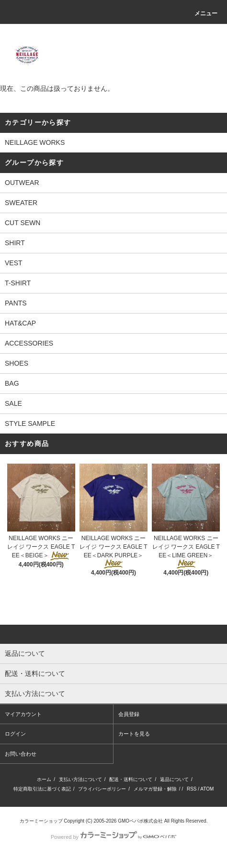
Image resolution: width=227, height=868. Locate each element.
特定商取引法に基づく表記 (42, 789)
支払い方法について (80, 779)
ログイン (15, 734)
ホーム (44, 779)
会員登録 (129, 714)
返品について (174, 779)
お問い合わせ (21, 754)
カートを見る (134, 734)
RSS (192, 789)
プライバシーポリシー (102, 789)
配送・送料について (131, 779)
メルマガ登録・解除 (155, 789)
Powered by (113, 837)
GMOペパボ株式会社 (140, 821)
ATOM (207, 789)
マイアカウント (23, 714)
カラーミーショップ (41, 821)
